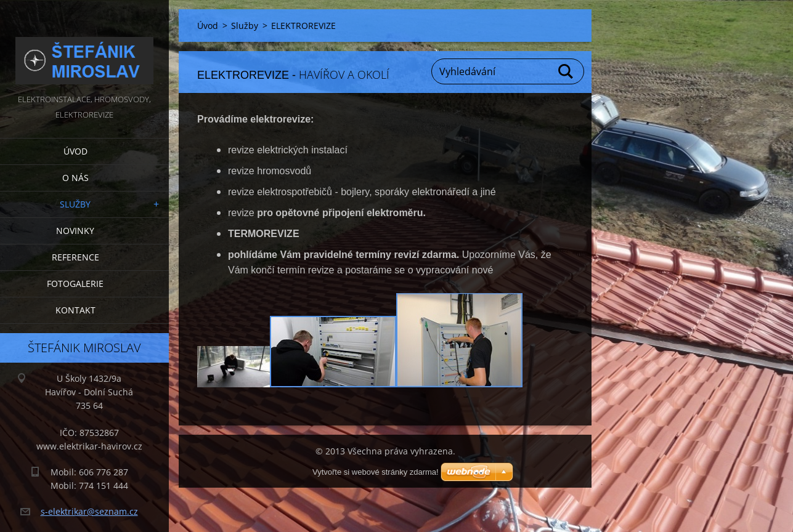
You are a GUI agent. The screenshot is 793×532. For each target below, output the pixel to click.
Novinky (75, 231)
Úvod (75, 151)
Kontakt (75, 310)
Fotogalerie (75, 284)
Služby (75, 204)
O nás (75, 178)
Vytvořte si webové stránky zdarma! (376, 472)
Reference (75, 257)
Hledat (566, 71)
